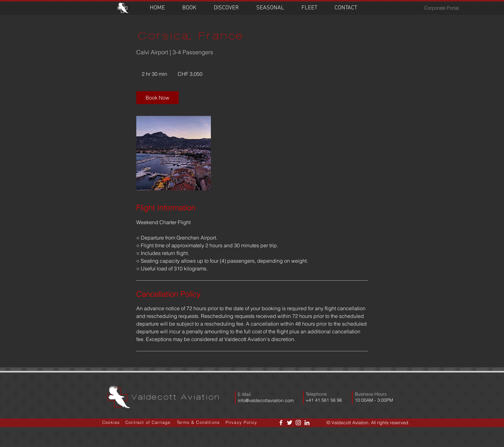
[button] (189, 8)
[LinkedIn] (307, 423)
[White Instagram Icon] (298, 423)
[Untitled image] (174, 153)
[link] (157, 98)
